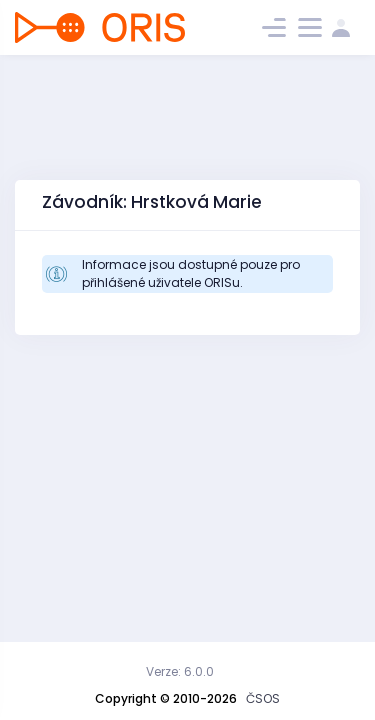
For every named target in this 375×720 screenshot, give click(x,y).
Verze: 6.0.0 (180, 671)
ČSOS (263, 698)
